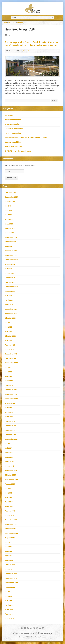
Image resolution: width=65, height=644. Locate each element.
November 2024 (11, 237)
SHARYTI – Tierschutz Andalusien (18, 151)
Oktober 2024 (10, 242)
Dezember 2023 (11, 251)
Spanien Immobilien (13, 142)
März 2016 (9, 506)
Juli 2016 (8, 488)
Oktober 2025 (10, 192)
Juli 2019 (8, 367)
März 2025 (9, 224)
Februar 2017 (10, 462)
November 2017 (11, 430)
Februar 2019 (10, 385)
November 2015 (11, 524)
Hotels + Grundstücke (14, 147)
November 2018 (11, 394)
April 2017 (9, 453)
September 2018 (11, 399)
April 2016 (9, 502)
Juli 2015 (8, 542)
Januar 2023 (9, 273)
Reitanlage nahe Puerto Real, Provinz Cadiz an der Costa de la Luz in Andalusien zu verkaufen (32, 44)
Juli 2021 (8, 322)
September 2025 (11, 197)
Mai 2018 (8, 408)
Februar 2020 (10, 345)
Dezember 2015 (11, 520)
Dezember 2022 (11, 278)
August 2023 (10, 264)
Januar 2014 (9, 618)
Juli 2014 (8, 592)
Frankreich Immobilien (14, 129)
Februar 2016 (10, 511)
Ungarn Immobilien (12, 124)
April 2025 (9, 219)
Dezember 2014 (11, 574)
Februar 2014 (10, 614)
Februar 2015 (10, 565)
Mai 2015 (8, 551)
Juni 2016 (8, 493)
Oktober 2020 (10, 336)
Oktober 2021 (10, 318)
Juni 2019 (8, 372)
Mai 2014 (8, 601)
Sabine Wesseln (29, 51)
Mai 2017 (8, 448)
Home (5, 23)
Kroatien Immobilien (13, 120)
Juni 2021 (8, 327)
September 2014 (11, 583)
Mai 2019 (8, 376)
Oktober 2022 (10, 282)
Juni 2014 (8, 596)
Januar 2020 (9, 349)
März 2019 (9, 381)
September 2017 (11, 439)
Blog (10, 23)
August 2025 (10, 201)
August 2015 (10, 538)
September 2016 (11, 480)
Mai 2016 (8, 497)
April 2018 (9, 412)
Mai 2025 (8, 215)
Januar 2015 (9, 569)
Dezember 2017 (11, 426)
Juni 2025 (8, 210)
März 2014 (9, 610)
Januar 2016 (9, 515)
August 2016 (10, 484)
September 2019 (11, 363)
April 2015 (9, 556)
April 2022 (9, 300)
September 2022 (11, 287)
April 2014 (9, 605)
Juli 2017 (8, 444)
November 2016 (11, 470)
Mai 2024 (8, 246)
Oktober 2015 (10, 529)
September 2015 (11, 533)
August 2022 (10, 291)
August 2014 (10, 587)
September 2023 (11, 260)
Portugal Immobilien (13, 133)
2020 (14, 23)
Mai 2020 (8, 340)
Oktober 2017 (10, 435)
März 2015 (9, 560)
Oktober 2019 (10, 358)
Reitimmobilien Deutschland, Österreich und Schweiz (26, 138)
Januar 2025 (9, 233)
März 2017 (9, 457)
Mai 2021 (8, 331)
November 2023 (11, 255)
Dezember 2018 (11, 390)
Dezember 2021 (11, 309)
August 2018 (10, 403)
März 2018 (9, 417)
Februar (20, 23)
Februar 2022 (10, 305)
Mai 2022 (8, 296)
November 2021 (11, 314)
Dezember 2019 (11, 354)
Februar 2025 (10, 228)
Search (54, 100)
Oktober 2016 (10, 475)
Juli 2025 (8, 206)
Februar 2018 (10, 421)
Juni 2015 (8, 547)
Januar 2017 (9, 466)
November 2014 (11, 578)
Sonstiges (9, 115)
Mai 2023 (8, 269)
